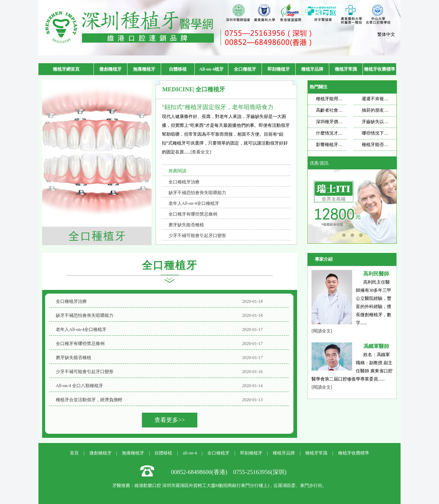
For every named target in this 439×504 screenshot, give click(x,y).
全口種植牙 (245, 69)
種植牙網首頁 (66, 69)
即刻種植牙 (279, 69)
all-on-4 (190, 453)
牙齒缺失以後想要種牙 (384, 122)
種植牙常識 (346, 69)
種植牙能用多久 (331, 99)
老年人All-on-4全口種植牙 (194, 203)
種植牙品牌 (312, 69)
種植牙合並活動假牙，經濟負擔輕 (89, 400)
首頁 (74, 453)
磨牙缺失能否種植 (186, 225)
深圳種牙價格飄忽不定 (338, 122)
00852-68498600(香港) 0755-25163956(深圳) (229, 472)
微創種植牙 (110, 69)
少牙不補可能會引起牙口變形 (197, 236)
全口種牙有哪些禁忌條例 (193, 214)
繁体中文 (386, 34)
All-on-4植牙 (211, 69)
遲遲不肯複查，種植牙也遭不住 (393, 99)
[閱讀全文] (322, 331)
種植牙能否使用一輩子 (384, 145)
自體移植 (178, 69)
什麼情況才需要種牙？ (338, 133)
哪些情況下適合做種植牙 (386, 133)
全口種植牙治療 (184, 182)
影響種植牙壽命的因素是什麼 (345, 145)
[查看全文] (201, 152)
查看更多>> (170, 420)
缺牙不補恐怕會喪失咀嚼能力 (197, 193)
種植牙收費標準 (380, 69)
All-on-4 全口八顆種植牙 (79, 386)
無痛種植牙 (144, 69)
